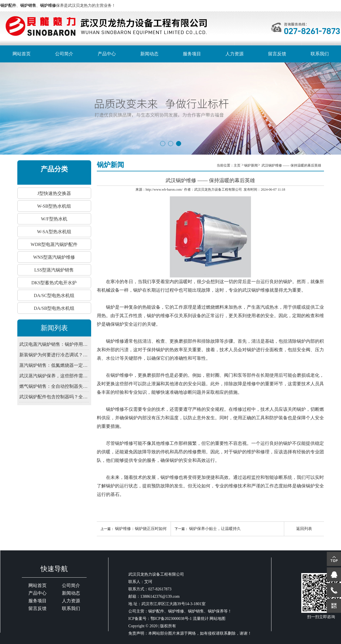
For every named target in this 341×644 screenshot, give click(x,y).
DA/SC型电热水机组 (54, 295)
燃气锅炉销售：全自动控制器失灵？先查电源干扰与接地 (54, 386)
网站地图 (217, 619)
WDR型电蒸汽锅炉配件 (54, 244)
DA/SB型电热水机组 (54, 308)
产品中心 (107, 54)
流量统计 (201, 619)
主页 (238, 165)
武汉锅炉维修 (256, 290)
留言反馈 (277, 54)
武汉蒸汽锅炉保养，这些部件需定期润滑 (54, 376)
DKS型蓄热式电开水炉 (54, 283)
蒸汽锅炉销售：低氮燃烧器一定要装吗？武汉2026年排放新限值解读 (54, 365)
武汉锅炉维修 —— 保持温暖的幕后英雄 (291, 165)
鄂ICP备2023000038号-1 (171, 619)
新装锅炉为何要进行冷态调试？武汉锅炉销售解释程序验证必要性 (54, 355)
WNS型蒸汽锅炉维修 (54, 257)
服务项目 (192, 54)
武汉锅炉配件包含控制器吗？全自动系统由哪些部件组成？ (54, 397)
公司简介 (64, 54)
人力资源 (235, 54)
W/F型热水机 (54, 219)
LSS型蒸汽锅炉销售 (54, 270)
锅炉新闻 (251, 165)
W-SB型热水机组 (54, 206)
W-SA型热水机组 (54, 232)
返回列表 (304, 529)
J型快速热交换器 (54, 193)
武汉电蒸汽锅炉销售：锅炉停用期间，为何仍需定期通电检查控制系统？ (54, 344)
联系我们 (320, 54)
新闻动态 (149, 54)
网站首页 (22, 54)
